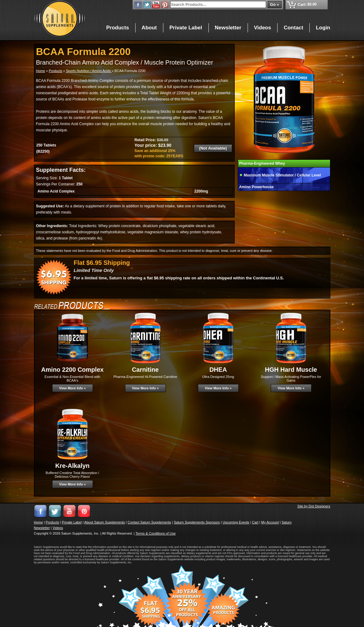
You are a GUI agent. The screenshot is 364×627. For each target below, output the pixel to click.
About (149, 28)
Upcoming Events (236, 522)
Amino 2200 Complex (72, 370)
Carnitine (145, 370)
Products (118, 28)
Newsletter (228, 28)
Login (323, 28)
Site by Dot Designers (314, 506)
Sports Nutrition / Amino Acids (89, 71)
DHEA (218, 370)
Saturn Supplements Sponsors (197, 522)
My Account (270, 522)
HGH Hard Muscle (291, 370)
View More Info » (72, 388)
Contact (293, 28)
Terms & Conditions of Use (156, 533)
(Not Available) (213, 148)
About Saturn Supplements (105, 522)
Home (41, 71)
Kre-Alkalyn (72, 466)
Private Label (186, 28)
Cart (255, 522)
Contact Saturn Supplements (149, 522)
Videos (263, 28)
